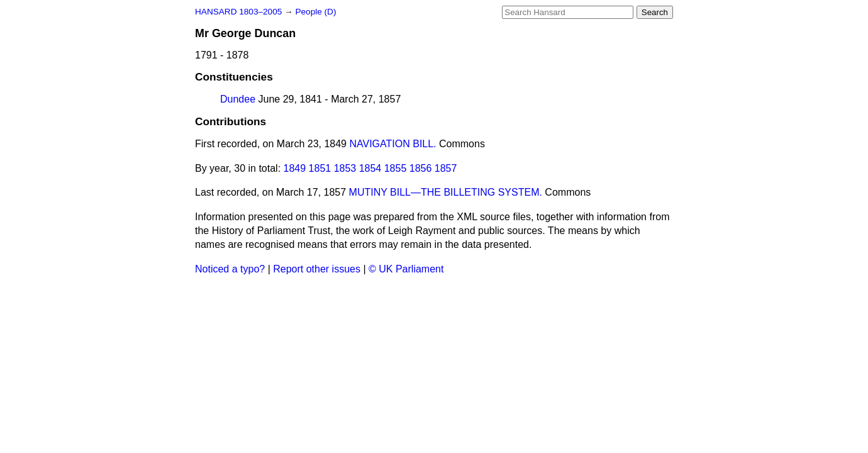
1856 (421, 168)
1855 (396, 168)
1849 (295, 168)
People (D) (315, 12)
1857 (446, 168)
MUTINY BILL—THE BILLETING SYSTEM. (446, 192)
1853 (345, 168)
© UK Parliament (406, 269)
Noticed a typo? (230, 269)
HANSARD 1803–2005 (238, 12)
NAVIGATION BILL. (392, 144)
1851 (320, 168)
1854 (370, 168)
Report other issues (317, 269)
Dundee (238, 99)
